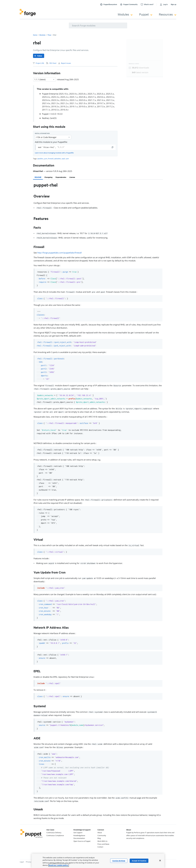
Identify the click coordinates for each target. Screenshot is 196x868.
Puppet (146, 14)
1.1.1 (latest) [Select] (45, 79)
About (100, 833)
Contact (100, 847)
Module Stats (134, 64)
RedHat (45, 118)
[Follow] (39, 56)
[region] (98, 861)
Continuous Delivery (54, 833)
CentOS (53, 118)
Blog (99, 838)
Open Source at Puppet (82, 841)
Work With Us (102, 841)
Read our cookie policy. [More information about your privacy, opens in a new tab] (59, 865)
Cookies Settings (119, 861)
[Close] (160, 860)
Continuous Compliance (55, 835)
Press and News (103, 844)
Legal (22, 862)
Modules (125, 14)
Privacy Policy (31, 862)
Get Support (78, 833)
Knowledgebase (79, 835)
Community (102, 835)
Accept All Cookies (139, 861)
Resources (168, 14)
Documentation (79, 838)
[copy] (113, 147)
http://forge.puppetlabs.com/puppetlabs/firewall (59, 253)
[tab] (38, 177)
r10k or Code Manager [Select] (53, 137)
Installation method (42, 133)
